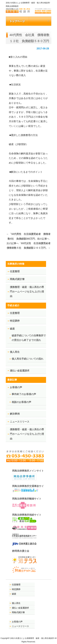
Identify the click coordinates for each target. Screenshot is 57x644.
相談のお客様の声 (21, 402)
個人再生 (15, 352)
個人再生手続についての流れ (28, 359)
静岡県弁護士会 (21, 551)
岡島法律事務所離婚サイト (27, 503)
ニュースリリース (20, 422)
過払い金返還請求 (20, 371)
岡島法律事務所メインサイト (28, 475)
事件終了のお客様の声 (24, 394)
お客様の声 (16, 387)
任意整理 (15, 271)
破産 (12, 329)
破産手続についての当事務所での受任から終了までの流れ (29, 338)
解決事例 (15, 414)
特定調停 (15, 321)
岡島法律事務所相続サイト (27, 518)
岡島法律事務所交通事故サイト (28, 489)
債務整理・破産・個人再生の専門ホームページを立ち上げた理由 (27, 292)
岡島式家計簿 (17, 279)
